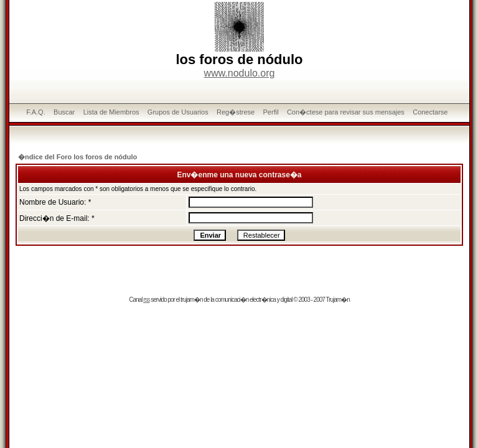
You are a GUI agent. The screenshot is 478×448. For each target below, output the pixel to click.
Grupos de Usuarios (178, 112)
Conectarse (430, 112)
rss (146, 300)
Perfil (271, 112)
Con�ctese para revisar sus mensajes (346, 112)
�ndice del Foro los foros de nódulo (77, 157)
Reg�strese (236, 112)
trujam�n (191, 300)
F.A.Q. (36, 112)
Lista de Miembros (111, 112)
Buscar (64, 112)
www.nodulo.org (240, 73)
